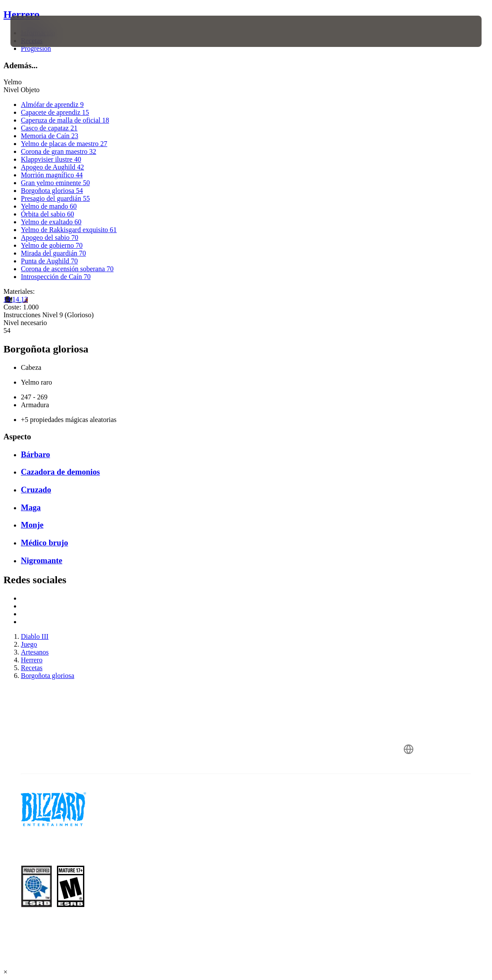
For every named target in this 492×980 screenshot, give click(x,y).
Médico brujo (45, 543)
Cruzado (36, 490)
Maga (31, 507)
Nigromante (42, 560)
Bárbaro (35, 454)
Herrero (22, 14)
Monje (32, 525)
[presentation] (37, 31)
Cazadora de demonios (60, 472)
